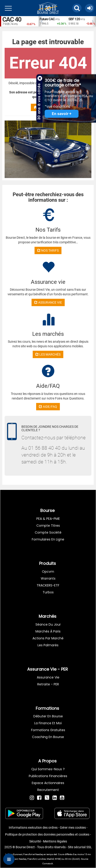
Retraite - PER (48, 684)
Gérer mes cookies (73, 828)
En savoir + (62, 114)
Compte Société (48, 532)
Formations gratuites (48, 730)
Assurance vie (48, 677)
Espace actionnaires (48, 783)
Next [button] (94, 21)
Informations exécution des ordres (33, 828)
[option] (53, 21)
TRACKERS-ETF (48, 585)
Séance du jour (48, 624)
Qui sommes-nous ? (48, 769)
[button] (77, 8)
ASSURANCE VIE (48, 302)
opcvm (48, 572)
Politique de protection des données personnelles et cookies (47, 834)
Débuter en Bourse (48, 716)
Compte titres (48, 526)
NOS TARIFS (48, 250)
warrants (48, 578)
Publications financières (48, 776)
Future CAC (47, 19)
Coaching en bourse (48, 737)
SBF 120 (74, 19)
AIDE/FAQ (48, 407)
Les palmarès (48, 645)
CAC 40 (12, 19)
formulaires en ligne (48, 539)
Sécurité (35, 841)
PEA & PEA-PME (48, 519)
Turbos (48, 592)
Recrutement (48, 790)
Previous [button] (41, 21)
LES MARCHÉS (48, 354)
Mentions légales (55, 841)
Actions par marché (48, 638)
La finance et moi (48, 723)
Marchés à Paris (48, 631)
